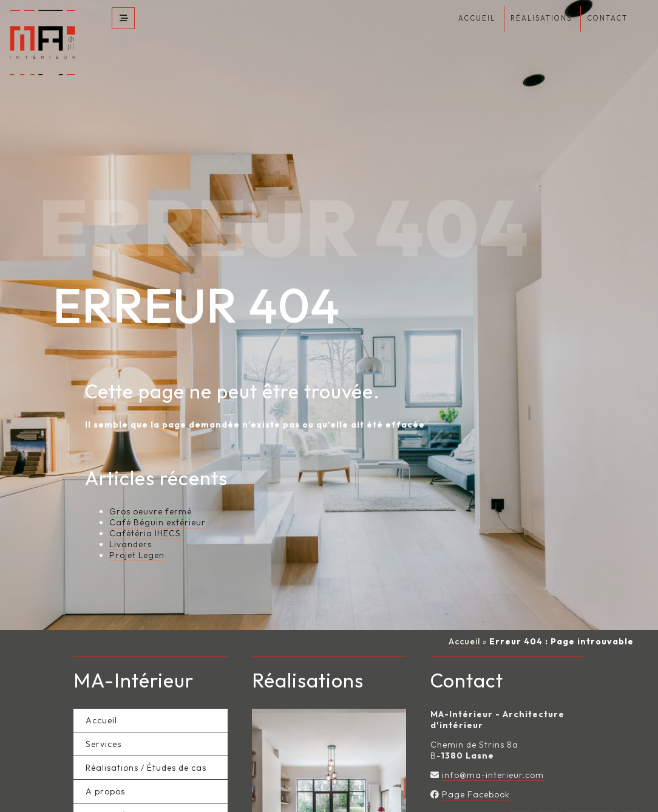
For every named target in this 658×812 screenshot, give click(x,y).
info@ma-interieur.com (493, 759)
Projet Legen (137, 539)
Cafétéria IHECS (145, 517)
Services (103, 728)
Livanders (131, 528)
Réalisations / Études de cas (146, 751)
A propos (105, 775)
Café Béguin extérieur (158, 506)
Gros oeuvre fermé (151, 495)
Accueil (464, 625)
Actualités (108, 799)
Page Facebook (476, 778)
